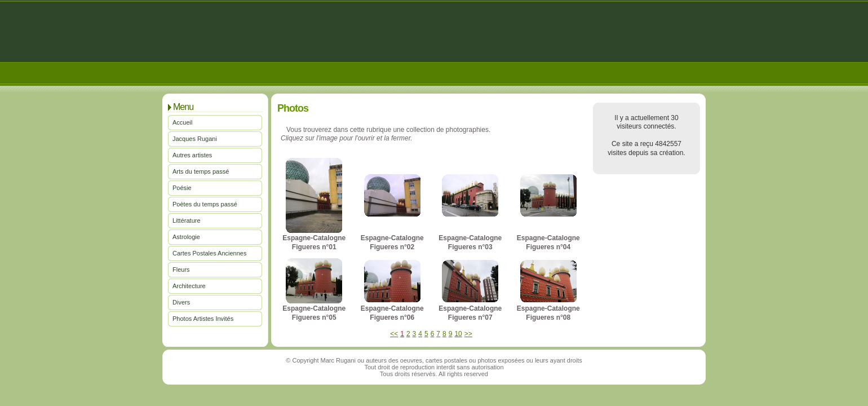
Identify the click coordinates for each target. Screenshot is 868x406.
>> (468, 334)
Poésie (182, 188)
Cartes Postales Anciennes (209, 253)
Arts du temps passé (201, 171)
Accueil (182, 122)
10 (458, 334)
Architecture (189, 286)
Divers (181, 302)
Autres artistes (192, 155)
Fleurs (181, 270)
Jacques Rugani (195, 139)
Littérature (187, 220)
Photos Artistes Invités (203, 319)
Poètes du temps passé (205, 204)
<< (394, 334)
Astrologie (186, 237)
